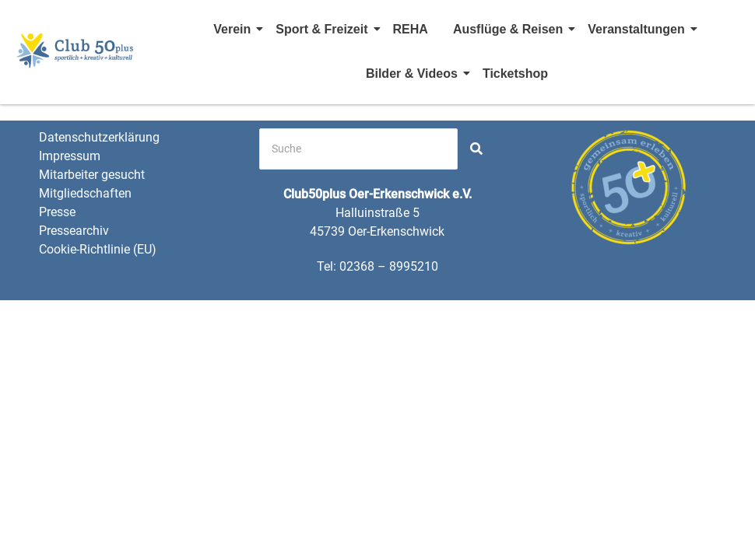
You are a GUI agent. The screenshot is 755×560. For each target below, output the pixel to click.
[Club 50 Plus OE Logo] (75, 49)
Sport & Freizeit (324, 29)
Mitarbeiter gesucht (92, 175)
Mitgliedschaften (85, 193)
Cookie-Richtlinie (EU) (98, 249)
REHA (411, 29)
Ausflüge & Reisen (510, 29)
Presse (57, 212)
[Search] (358, 149)
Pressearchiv (74, 231)
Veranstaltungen (638, 29)
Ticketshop (515, 73)
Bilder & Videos (414, 73)
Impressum (70, 156)
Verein (234, 29)
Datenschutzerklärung (99, 137)
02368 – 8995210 (389, 266)
